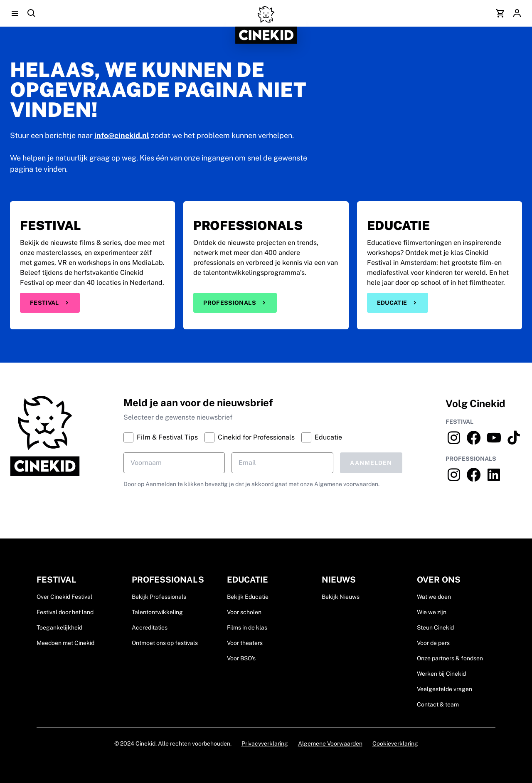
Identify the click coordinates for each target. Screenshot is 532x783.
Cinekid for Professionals (250, 437)
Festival (50, 303)
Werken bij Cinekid (441, 674)
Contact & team (438, 704)
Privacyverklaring (265, 743)
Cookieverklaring (395, 743)
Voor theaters (245, 643)
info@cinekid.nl (122, 135)
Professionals (235, 303)
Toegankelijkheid (59, 627)
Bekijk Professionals (159, 597)
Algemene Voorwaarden (330, 743)
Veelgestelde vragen (445, 689)
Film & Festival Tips (161, 437)
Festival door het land (65, 612)
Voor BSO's (241, 658)
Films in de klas (247, 627)
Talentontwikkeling (157, 612)
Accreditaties (150, 627)
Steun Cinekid (435, 627)
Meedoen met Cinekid (65, 643)
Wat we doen (434, 597)
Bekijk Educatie (248, 597)
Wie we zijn (432, 612)
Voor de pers (433, 643)
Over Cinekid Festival (64, 597)
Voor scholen (244, 612)
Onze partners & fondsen (450, 658)
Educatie (398, 303)
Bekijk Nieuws (341, 597)
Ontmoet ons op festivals (165, 643)
